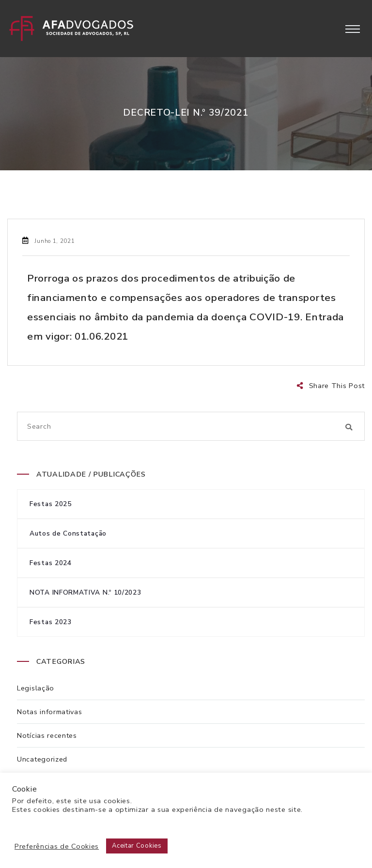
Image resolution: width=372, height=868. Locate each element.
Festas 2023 (51, 622)
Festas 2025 (51, 504)
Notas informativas (50, 712)
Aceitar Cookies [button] (137, 846)
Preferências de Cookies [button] (57, 846)
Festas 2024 (51, 563)
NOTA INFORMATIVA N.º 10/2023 (85, 592)
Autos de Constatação (68, 533)
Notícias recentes (47, 735)
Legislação (36, 688)
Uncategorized (42, 759)
